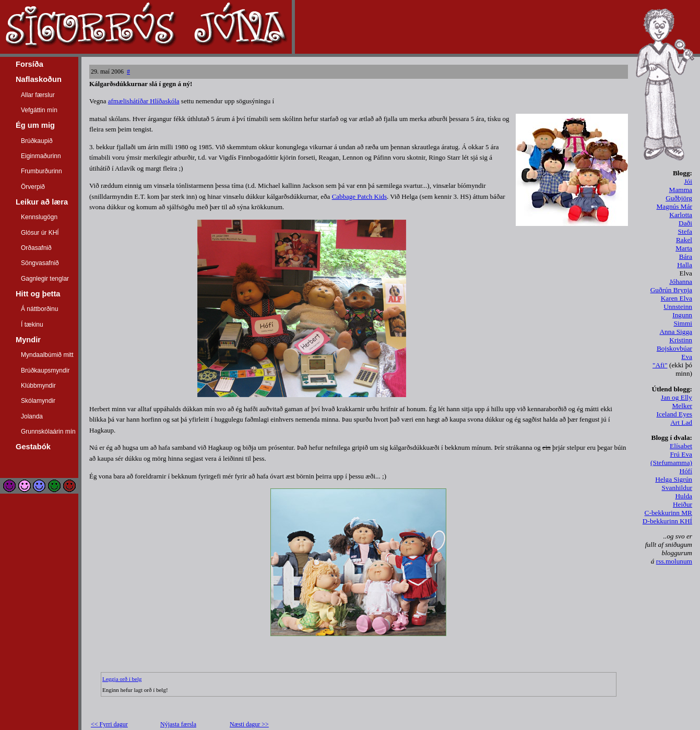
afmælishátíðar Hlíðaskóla (144, 101)
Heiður (683, 504)
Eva (687, 357)
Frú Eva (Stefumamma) (671, 458)
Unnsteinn (678, 307)
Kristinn (681, 340)
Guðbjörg (679, 198)
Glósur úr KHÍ (40, 233)
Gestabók (33, 447)
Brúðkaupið (37, 141)
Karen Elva (677, 298)
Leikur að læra (42, 202)
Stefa (685, 231)
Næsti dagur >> (249, 724)
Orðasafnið (36, 248)
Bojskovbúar (674, 348)
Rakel (684, 240)
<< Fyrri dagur (109, 724)
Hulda (684, 496)
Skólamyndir (38, 401)
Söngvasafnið (40, 263)
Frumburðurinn (41, 171)
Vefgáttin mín (39, 110)
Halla (685, 265)
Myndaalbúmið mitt (47, 355)
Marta (684, 248)
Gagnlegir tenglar (45, 279)
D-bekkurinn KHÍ (667, 521)
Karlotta (681, 215)
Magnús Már (674, 206)
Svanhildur (677, 488)
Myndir (28, 340)
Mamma (681, 190)
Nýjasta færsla (178, 724)
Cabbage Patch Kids (359, 196)
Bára (686, 256)
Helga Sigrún (674, 479)
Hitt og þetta (38, 294)
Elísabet (681, 446)
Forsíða (29, 64)
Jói (688, 181)
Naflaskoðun (39, 79)
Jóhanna (681, 282)
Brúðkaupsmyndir (45, 370)
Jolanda (32, 416)
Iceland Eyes (674, 414)
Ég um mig (35, 125)
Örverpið (33, 187)
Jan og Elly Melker (677, 402)
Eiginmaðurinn (41, 156)
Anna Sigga (676, 332)
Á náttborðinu (39, 309)
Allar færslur (38, 95)
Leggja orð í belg (122, 679)
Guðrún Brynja (671, 290)
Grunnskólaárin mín (48, 432)
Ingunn (682, 315)
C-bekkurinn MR (668, 513)
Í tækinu (32, 325)
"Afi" (660, 365)
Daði (685, 223)
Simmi (683, 323)
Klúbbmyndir (38, 386)
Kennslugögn (39, 217)
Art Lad (681, 422)
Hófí (686, 471)
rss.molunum (674, 561)
